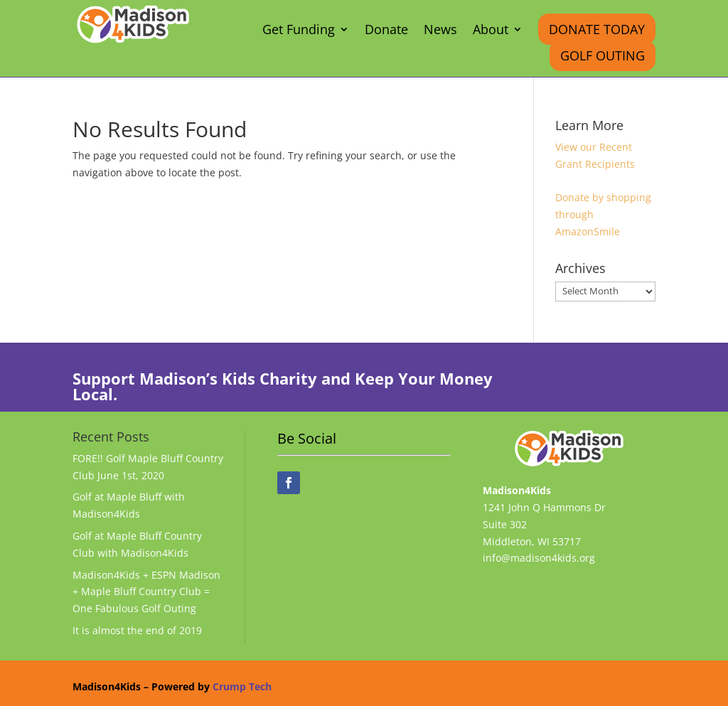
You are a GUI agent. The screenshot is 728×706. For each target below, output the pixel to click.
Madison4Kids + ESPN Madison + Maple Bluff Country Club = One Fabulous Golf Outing (146, 592)
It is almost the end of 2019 (137, 630)
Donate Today (597, 29)
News (440, 31)
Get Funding (299, 31)
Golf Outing (603, 55)
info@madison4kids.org (539, 558)
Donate (386, 31)
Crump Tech (242, 686)
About (491, 31)
